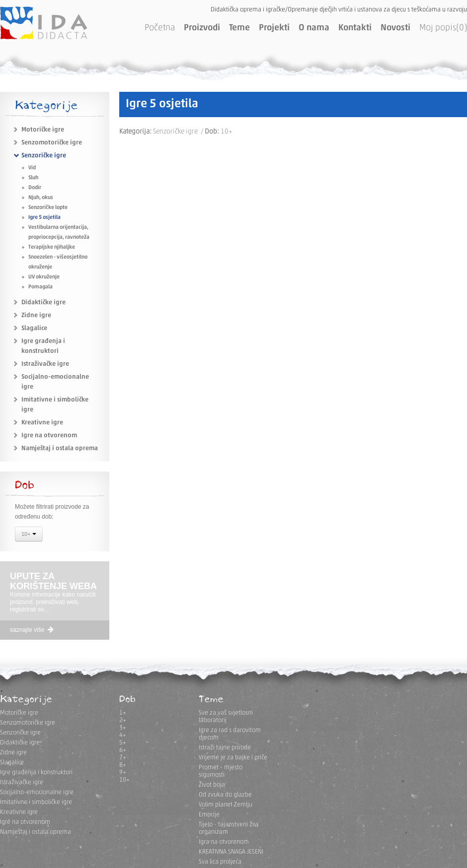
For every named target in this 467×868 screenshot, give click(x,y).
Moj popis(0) (443, 28)
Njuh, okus (41, 198)
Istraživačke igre (45, 364)
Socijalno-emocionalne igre (37, 792)
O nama (314, 28)
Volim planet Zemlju (226, 805)
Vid (32, 168)
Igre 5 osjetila (44, 218)
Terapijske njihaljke (52, 247)
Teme (239, 28)
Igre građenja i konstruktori (36, 772)
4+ (123, 735)
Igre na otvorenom (49, 435)
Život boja (212, 785)
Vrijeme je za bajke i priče (233, 758)
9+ (123, 772)
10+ (29, 535)
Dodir (35, 188)
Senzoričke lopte (48, 208)
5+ (123, 743)
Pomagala (40, 287)
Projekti (274, 28)
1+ (123, 713)
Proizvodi (202, 28)
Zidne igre (36, 315)
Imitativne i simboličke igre (36, 802)
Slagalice (34, 328)
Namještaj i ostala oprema (60, 448)
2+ (123, 720)
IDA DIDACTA (44, 23)
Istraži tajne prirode (225, 748)
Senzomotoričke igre (52, 143)
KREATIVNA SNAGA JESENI (231, 852)
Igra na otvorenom (224, 842)
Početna (160, 28)
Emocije (209, 815)
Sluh (33, 178)
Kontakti (355, 28)
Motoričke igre (43, 130)
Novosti (395, 28)
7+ (123, 758)
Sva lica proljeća (220, 862)
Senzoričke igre (44, 156)
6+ (123, 750)
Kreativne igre (42, 423)
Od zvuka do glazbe (225, 795)
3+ (123, 728)
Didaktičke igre (43, 302)
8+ (123, 765)
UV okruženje (44, 277)
